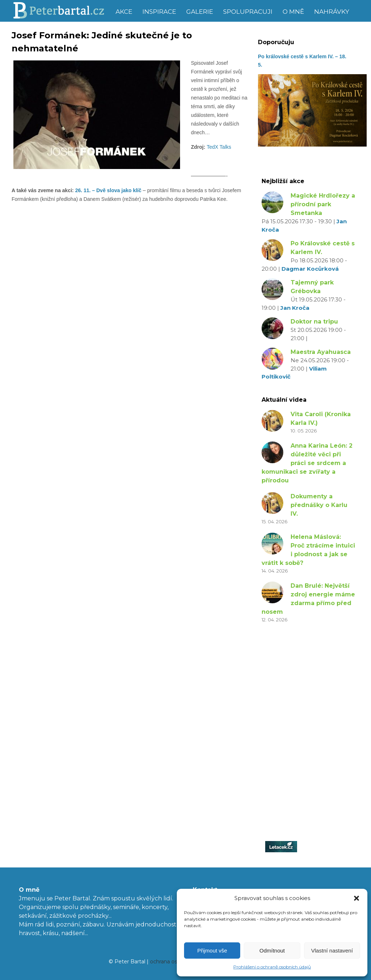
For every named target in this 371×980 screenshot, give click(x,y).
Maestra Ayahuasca (321, 352)
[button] (357, 898)
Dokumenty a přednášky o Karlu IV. (319, 505)
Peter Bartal (61, 11)
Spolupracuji (248, 12)
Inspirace (159, 12)
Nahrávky (332, 12)
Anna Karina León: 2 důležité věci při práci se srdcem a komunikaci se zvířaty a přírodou (307, 463)
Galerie (200, 12)
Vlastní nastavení (332, 951)
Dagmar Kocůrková (310, 269)
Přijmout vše (212, 951)
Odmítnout (272, 951)
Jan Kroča (295, 308)
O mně (293, 12)
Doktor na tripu (314, 322)
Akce (124, 12)
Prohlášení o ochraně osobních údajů (272, 967)
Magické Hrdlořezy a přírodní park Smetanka (323, 204)
